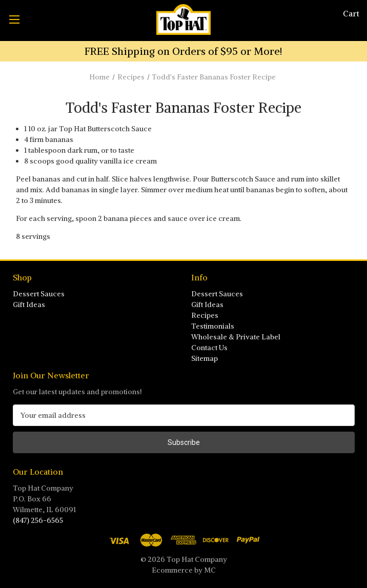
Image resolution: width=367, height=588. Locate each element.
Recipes (205, 315)
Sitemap (205, 358)
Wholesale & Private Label (236, 337)
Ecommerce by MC (184, 570)
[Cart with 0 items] (351, 13)
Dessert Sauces (39, 294)
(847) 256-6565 (38, 520)
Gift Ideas (29, 305)
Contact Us (209, 348)
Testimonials (213, 326)
